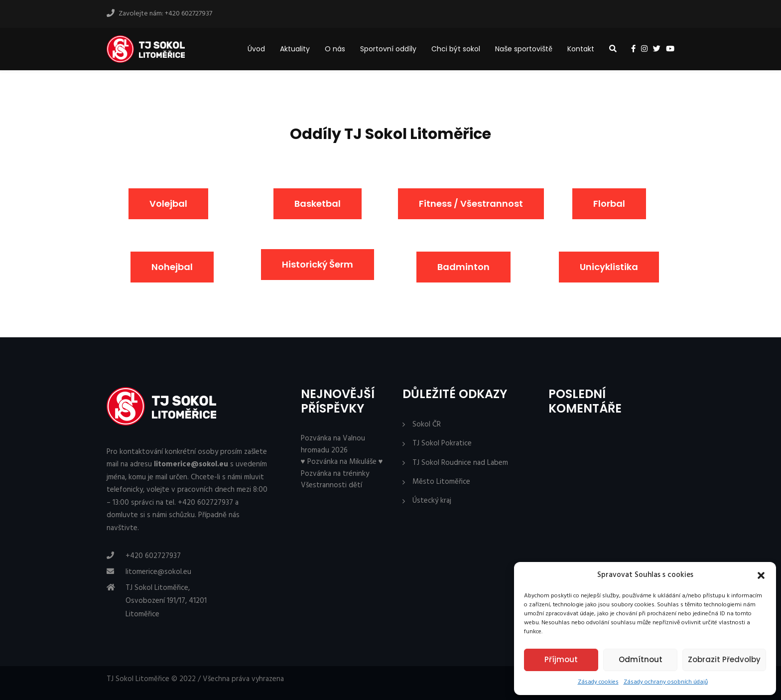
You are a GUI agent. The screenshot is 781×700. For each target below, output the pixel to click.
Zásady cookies (598, 682)
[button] (761, 575)
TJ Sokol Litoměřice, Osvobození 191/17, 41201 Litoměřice (166, 601)
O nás (335, 49)
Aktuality (295, 49)
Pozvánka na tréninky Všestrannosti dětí (335, 480)
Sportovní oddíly (388, 49)
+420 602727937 (153, 556)
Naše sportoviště (524, 49)
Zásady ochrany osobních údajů (666, 682)
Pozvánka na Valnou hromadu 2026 (333, 444)
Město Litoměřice (441, 482)
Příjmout (561, 659)
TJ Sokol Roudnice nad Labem (460, 463)
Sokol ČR (427, 425)
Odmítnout (641, 659)
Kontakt (581, 49)
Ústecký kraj (432, 501)
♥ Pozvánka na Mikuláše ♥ (342, 462)
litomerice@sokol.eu (158, 572)
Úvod (256, 49)
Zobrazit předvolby (724, 659)
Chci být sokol (456, 49)
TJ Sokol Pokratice (442, 444)
